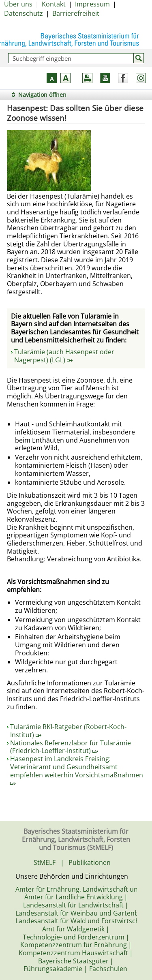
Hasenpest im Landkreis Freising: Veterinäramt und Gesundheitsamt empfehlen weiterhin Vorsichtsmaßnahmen (77, 770)
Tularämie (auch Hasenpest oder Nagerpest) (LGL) (64, 356)
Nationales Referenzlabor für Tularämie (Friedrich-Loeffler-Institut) (71, 747)
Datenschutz (24, 13)
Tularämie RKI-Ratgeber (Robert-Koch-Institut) (68, 731)
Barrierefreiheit (76, 13)
